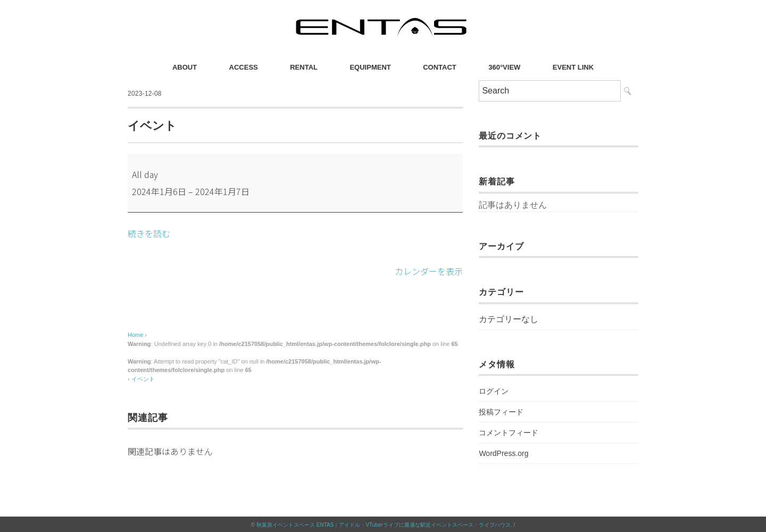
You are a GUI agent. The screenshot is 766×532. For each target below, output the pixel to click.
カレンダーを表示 (429, 271)
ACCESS (244, 67)
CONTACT (440, 67)
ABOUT (185, 67)
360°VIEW (504, 67)
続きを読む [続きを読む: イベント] (149, 233)
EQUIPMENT (370, 67)
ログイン (494, 391)
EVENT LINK (573, 67)
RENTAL (304, 67)
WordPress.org (503, 453)
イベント (143, 378)
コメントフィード (509, 433)
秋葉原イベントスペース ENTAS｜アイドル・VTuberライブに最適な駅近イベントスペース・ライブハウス (384, 524)
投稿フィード (501, 412)
